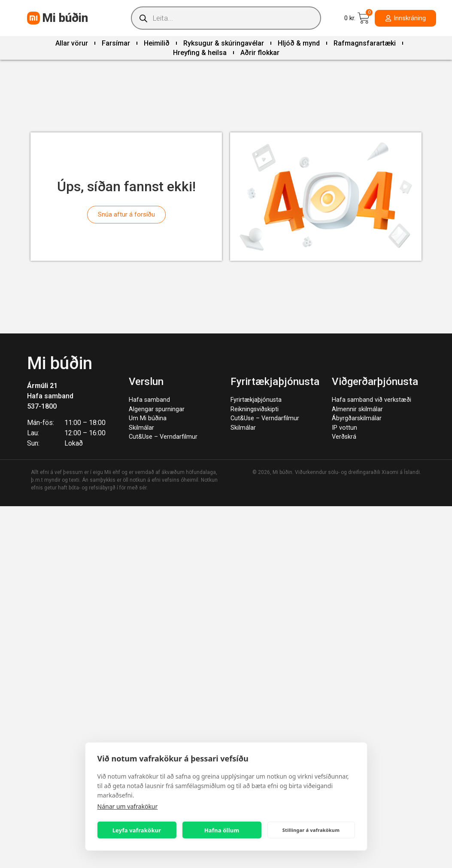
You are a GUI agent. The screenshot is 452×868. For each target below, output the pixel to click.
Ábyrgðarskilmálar (357, 418)
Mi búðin (65, 18)
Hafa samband (50, 396)
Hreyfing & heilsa (200, 53)
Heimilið (157, 43)
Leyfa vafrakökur (137, 830)
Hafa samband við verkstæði (372, 400)
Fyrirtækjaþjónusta (256, 400)
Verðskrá (344, 437)
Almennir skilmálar (357, 409)
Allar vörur (72, 43)
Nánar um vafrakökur (128, 806)
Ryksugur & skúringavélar (224, 43)
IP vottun (344, 428)
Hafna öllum (222, 830)
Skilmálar (141, 428)
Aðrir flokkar (260, 53)
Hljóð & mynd (299, 43)
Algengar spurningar (157, 409)
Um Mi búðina (148, 418)
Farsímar (116, 43)
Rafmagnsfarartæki (365, 43)
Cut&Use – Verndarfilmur (163, 437)
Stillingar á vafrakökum (311, 830)
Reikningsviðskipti (255, 409)
